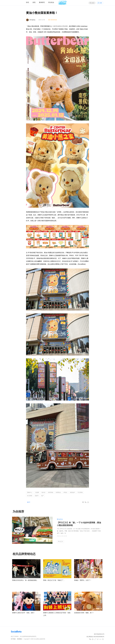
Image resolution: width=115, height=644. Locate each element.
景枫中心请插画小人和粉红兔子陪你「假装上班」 (57, 614)
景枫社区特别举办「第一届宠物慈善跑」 (25, 580)
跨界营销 (51, 492)
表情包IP (72, 492)
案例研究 (42, 2)
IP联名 (65, 492)
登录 (101, 3)
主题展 (37, 492)
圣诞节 (37, 496)
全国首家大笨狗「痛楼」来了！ (84, 613)
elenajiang (32, 20)
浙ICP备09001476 (99, 634)
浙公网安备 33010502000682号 (95, 637)
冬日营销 (30, 496)
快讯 (27, 2)
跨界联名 (58, 492)
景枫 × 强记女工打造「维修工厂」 (54, 580)
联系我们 (20, 639)
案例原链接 (54, 20)
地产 (42, 496)
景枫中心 (30, 492)
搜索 (93, 3)
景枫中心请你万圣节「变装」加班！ (24, 613)
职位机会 (51, 2)
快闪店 (43, 492)
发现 (34, 2)
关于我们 (13, 639)
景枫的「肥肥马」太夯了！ (83, 580)
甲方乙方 (60, 519)
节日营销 (80, 492)
